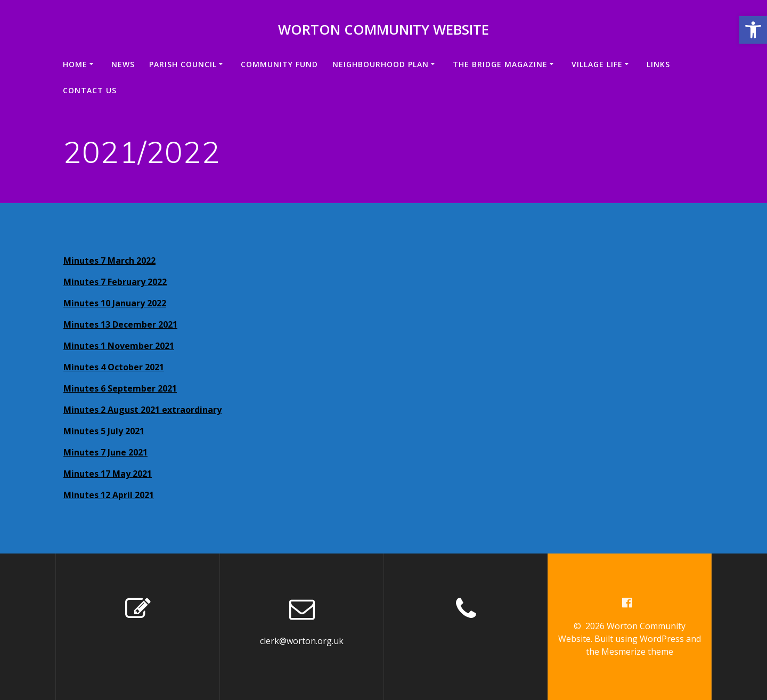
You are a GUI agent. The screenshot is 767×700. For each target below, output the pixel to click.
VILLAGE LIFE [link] (597, 64)
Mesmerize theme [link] (637, 652)
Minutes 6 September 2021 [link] (120, 388)
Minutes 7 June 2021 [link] (105, 452)
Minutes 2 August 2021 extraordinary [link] (142, 410)
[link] (753, 30)
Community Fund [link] (279, 64)
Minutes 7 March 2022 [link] (109, 261)
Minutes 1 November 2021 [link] (119, 346)
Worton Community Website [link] (383, 30)
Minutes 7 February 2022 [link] (115, 282)
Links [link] (658, 64)
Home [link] (75, 64)
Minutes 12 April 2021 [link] (109, 495)
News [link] (123, 64)
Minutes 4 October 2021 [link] (114, 367)
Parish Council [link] (183, 64)
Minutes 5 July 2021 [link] (104, 431)
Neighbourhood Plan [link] (381, 64)
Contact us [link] (90, 90)
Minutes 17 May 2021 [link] (108, 474)
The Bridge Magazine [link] (500, 64)
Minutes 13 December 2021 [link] (120, 324)
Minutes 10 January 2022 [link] (115, 303)
